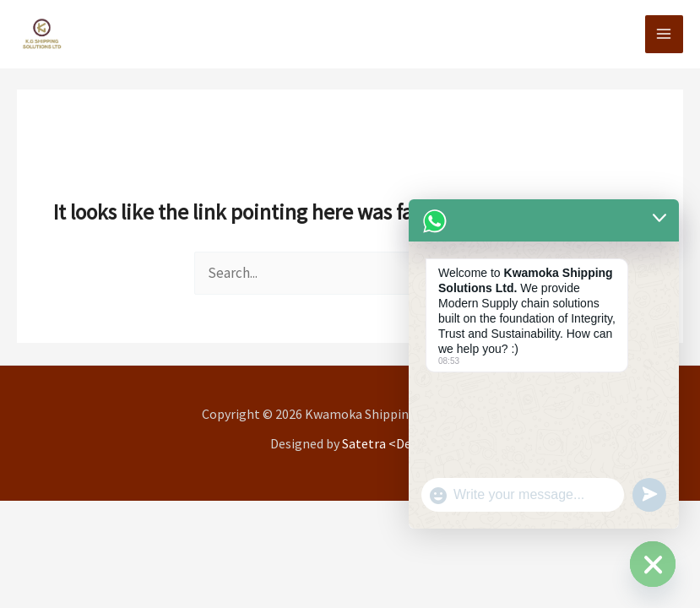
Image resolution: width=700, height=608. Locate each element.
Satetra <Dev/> (386, 443)
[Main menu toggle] (665, 35)
